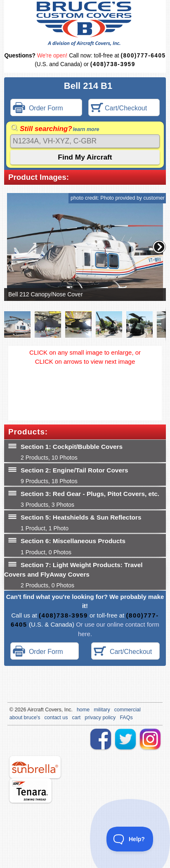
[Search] (85, 141)
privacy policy (100, 718)
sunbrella (35, 767)
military (102, 710)
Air (30, 710)
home (83, 710)
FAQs (126, 718)
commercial (127, 710)
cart (77, 718)
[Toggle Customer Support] (130, 839)
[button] (159, 247)
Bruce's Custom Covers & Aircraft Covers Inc (85, 24)
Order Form (38, 108)
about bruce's (25, 718)
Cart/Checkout (119, 108)
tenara (31, 790)
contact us (56, 718)
